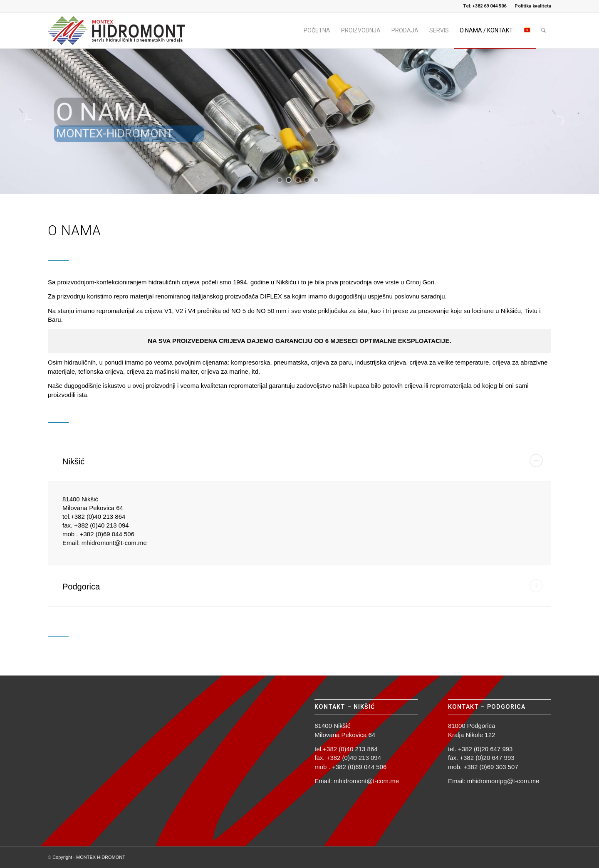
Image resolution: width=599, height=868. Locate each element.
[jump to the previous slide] (31, 121)
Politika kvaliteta (533, 6)
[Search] (543, 31)
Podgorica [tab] (303, 586)
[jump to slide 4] (307, 180)
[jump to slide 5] (316, 180)
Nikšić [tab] (303, 461)
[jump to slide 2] (289, 180)
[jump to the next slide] (568, 121)
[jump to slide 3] (298, 180)
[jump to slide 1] (280, 180)
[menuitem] (531, 6)
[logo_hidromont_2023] (121, 31)
